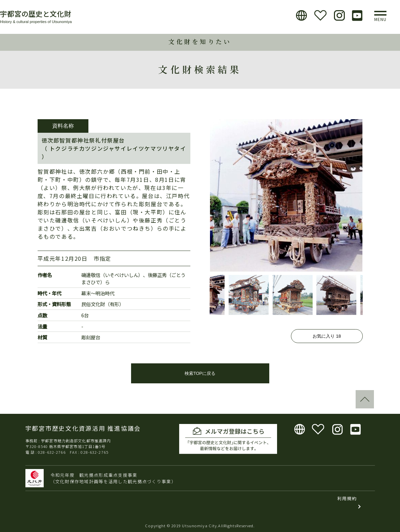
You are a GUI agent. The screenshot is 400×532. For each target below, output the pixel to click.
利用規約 (347, 498)
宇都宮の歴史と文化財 (36, 14)
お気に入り (327, 336)
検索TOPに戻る (200, 373)
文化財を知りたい (200, 41)
